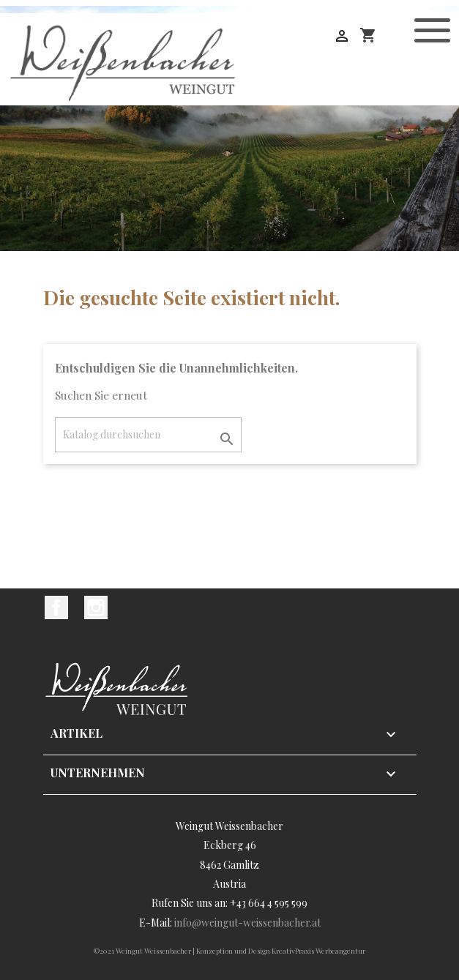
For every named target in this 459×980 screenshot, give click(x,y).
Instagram (96, 607)
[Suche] (148, 435)
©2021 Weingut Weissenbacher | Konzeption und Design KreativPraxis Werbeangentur (229, 951)
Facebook (56, 607)
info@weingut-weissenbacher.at (247, 923)
